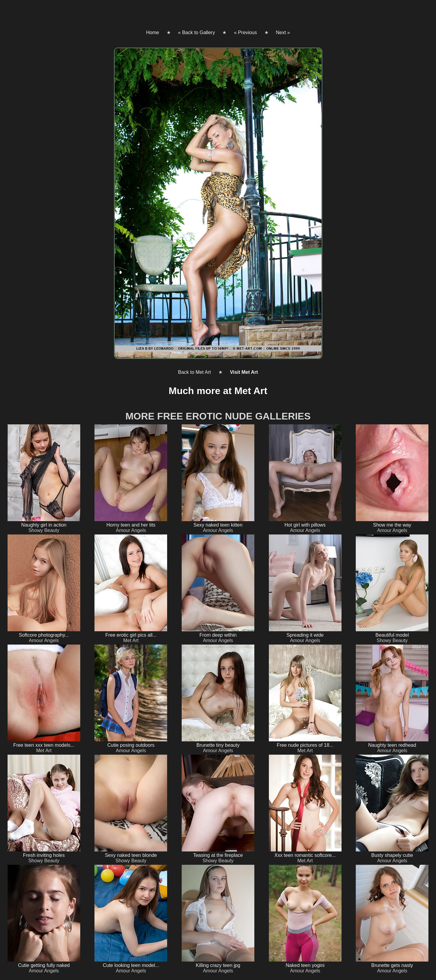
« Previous (246, 33)
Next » (283, 33)
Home (152, 33)
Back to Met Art (194, 372)
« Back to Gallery (197, 33)
